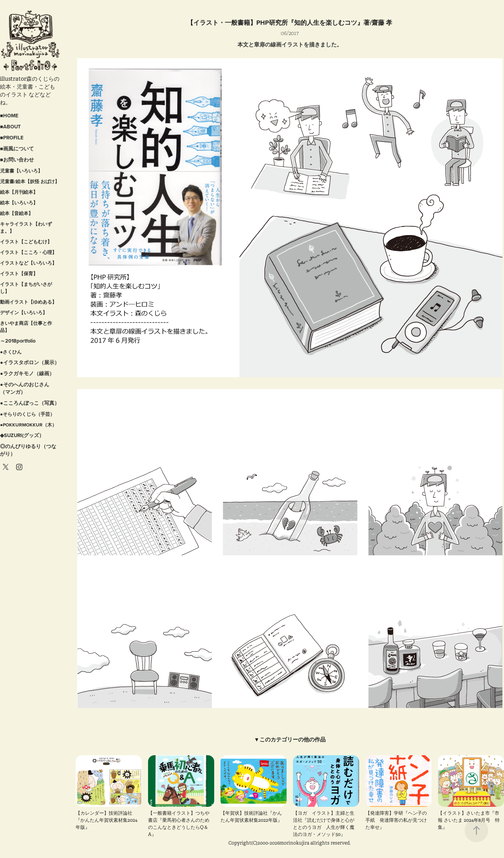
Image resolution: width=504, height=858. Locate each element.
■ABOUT (10, 127)
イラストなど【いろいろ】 (28, 263)
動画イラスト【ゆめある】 (28, 302)
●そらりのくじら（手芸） (27, 414)
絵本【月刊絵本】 (19, 192)
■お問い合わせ (17, 160)
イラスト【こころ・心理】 (28, 252)
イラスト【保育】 (19, 273)
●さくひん (11, 352)
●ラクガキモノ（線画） (27, 373)
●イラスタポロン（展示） (30, 362)
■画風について (17, 149)
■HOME (9, 116)
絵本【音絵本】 (17, 213)
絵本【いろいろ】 (19, 203)
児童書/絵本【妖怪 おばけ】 (30, 181)
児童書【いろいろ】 (21, 171)
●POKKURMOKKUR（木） (28, 425)
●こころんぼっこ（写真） (30, 403)
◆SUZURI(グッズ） (22, 435)
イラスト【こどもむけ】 (26, 242)
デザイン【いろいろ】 (24, 312)
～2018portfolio (18, 341)
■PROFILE (12, 138)
